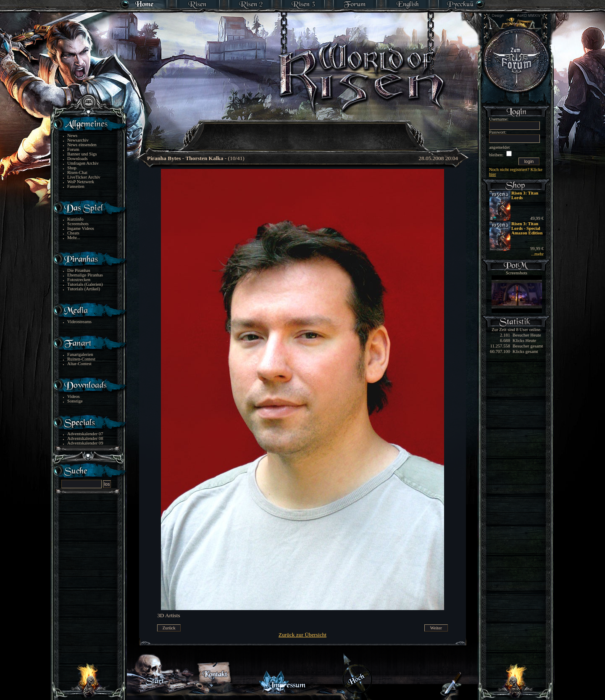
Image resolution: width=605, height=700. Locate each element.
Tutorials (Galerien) (85, 284)
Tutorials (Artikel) (84, 289)
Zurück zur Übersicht (302, 635)
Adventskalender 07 (85, 434)
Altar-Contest (79, 364)
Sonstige (75, 401)
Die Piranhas (79, 270)
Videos (74, 396)
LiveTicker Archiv (84, 177)
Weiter (436, 628)
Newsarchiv (78, 140)
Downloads (78, 159)
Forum (73, 149)
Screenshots (78, 224)
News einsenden (82, 145)
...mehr (537, 254)
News (72, 136)
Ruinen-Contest (81, 359)
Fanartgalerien (80, 354)
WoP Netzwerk (81, 182)
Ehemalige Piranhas (85, 275)
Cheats (73, 233)
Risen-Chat (77, 172)
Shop (72, 168)
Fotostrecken (79, 280)
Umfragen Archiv (83, 163)
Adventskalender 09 (85, 443)
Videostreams (79, 322)
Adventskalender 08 (85, 438)
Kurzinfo (75, 219)
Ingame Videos (81, 228)
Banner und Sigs (82, 154)
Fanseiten (76, 186)
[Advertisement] (303, 130)
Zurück (169, 628)
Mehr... (74, 238)
